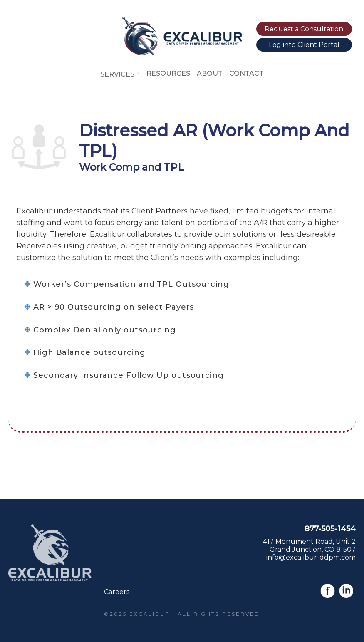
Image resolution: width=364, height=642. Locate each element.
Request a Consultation (304, 29)
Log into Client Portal (304, 45)
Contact (246, 73)
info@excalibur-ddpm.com (311, 557)
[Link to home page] (182, 53)
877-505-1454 (330, 529)
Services (120, 74)
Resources (168, 73)
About (210, 73)
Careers (117, 592)
